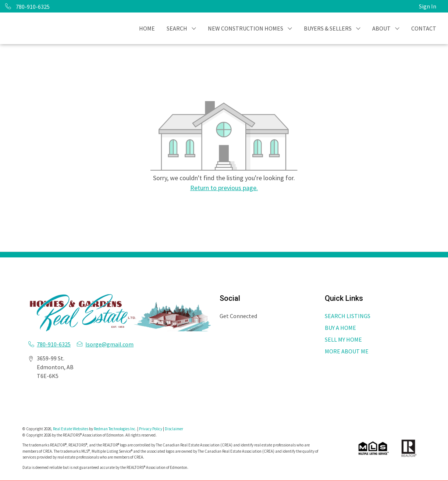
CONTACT (424, 28)
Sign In (428, 6)
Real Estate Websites (71, 429)
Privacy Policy (151, 429)
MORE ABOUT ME (347, 351)
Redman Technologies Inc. (115, 429)
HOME (147, 28)
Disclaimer (174, 429)
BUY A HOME (340, 328)
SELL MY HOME (343, 339)
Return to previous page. (224, 188)
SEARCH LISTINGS (348, 316)
